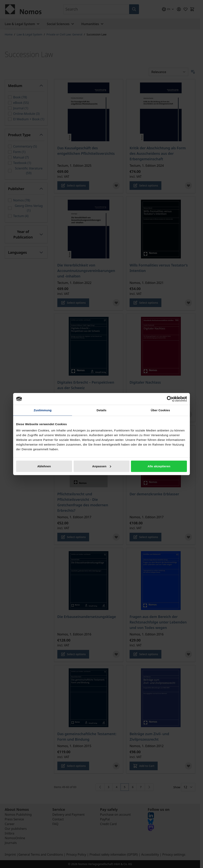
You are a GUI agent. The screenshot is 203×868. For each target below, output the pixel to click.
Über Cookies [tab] (160, 410)
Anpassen (102, 466)
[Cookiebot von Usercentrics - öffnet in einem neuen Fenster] (170, 399)
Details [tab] (101, 410)
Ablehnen (44, 466)
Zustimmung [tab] (43, 410)
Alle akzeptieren (159, 466)
